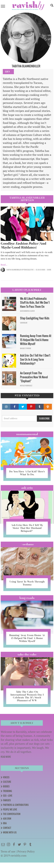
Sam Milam (24, 323)
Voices (6, 777)
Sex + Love (8, 796)
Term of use (8, 851)
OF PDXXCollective (27, 270)
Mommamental (27, 434)
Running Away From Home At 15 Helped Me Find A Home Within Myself (36, 340)
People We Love (10, 809)
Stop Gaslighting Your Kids (35, 318)
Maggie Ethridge (26, 348)
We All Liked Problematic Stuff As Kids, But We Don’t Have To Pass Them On (35, 303)
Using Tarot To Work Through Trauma (27, 583)
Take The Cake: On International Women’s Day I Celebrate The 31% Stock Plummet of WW (27, 696)
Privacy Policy (26, 851)
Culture (7, 782)
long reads (27, 598)
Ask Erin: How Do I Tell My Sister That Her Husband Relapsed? (27, 528)
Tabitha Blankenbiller (14, 270)
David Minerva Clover (27, 311)
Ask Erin (27, 488)
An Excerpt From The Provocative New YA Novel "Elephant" (34, 377)
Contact (7, 828)
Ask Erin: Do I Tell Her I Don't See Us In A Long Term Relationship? (35, 359)
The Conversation (12, 814)
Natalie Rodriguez (26, 386)
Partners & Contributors (16, 805)
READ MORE (6, 757)
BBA (5, 823)
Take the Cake (27, 654)
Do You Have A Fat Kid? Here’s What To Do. (27, 473)
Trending (7, 791)
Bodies (6, 786)
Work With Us (10, 832)
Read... (4, 265)
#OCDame (27, 544)
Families (7, 800)
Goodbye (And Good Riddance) (23, 245)
